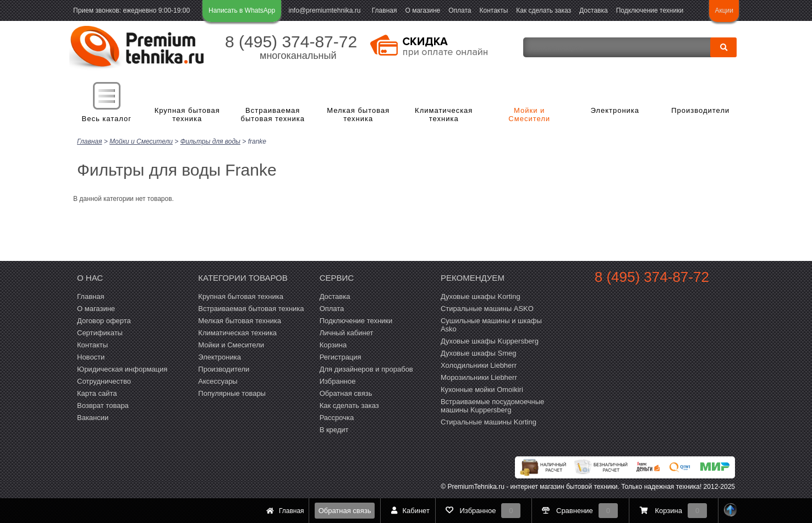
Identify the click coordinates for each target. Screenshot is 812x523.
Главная (385, 10)
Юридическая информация (122, 369)
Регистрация (341, 356)
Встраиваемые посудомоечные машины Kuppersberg (492, 405)
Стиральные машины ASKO (487, 308)
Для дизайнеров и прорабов (366, 369)
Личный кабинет (347, 332)
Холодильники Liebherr (479, 365)
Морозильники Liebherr (479, 377)
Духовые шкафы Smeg (479, 353)
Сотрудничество (104, 381)
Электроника (615, 110)
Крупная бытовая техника (187, 115)
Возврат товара (103, 405)
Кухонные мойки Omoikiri (482, 389)
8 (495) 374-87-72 (291, 42)
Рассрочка (337, 417)
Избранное (338, 381)
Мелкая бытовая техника (358, 115)
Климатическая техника (444, 115)
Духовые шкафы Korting (481, 296)
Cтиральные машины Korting (489, 421)
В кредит (334, 429)
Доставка (594, 10)
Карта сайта (97, 393)
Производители (700, 110)
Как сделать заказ (544, 10)
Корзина (333, 344)
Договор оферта (104, 320)
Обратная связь (345, 511)
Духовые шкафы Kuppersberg (490, 341)
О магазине (423, 10)
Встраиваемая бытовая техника (273, 115)
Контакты (494, 10)
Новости (91, 356)
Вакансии (93, 417)
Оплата (460, 10)
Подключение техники (650, 10)
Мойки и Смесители (529, 115)
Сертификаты (100, 332)
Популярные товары (232, 393)
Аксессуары (218, 381)
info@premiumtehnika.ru (325, 10)
